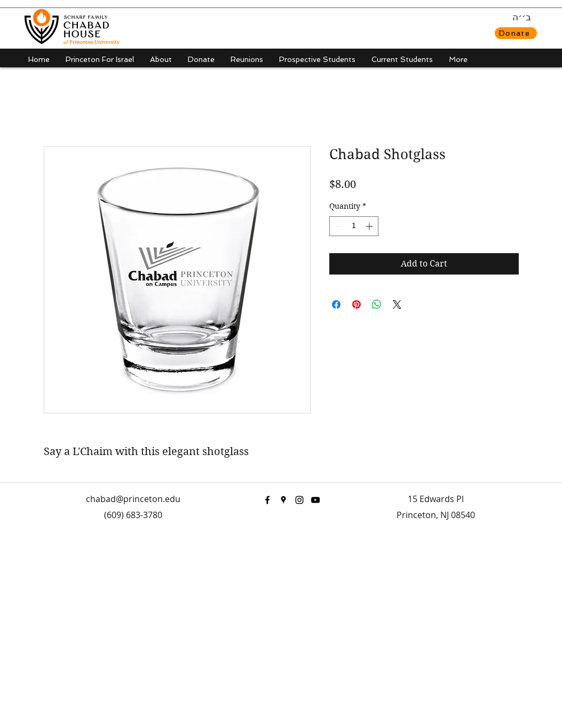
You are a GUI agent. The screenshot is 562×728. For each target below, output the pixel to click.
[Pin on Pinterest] (357, 304)
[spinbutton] (354, 226)
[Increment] (370, 226)
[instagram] (299, 500)
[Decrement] (338, 226)
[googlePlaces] (283, 500)
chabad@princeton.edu (133, 499)
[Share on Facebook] (336, 304)
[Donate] (516, 33)
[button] (161, 59)
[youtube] (315, 500)
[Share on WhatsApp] (377, 304)
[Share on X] (397, 304)
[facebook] (267, 500)
